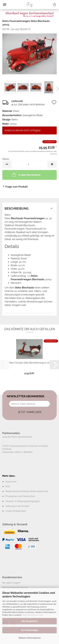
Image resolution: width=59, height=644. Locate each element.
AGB (7, 486)
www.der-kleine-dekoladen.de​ (17, 437)
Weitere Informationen (30, 638)
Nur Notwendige (29, 630)
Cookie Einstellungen (16, 511)
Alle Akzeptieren (30, 621)
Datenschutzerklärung (32, 615)
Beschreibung (17, 209)
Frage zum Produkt (17, 187)
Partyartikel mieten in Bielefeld (17, 452)
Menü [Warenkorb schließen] (5, 5)
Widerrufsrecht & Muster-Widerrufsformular (27, 491)
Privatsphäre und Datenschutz (20, 496)
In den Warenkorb (26, 175)
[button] (7, 164)
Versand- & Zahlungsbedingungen (23, 501)
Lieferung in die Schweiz (17, 506)
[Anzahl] (29, 164)
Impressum (11, 482)
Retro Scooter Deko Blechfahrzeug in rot (29, 363)
